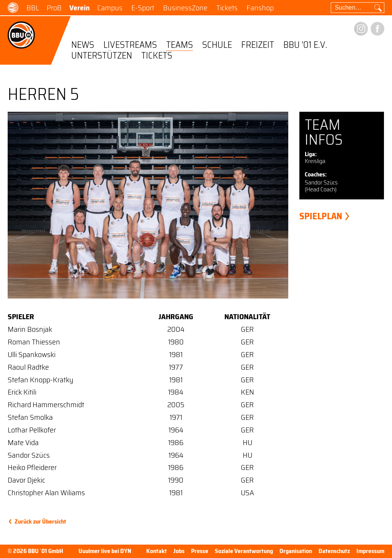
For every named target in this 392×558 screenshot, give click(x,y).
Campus (110, 8)
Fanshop (260, 8)
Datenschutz (334, 551)
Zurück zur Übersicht (40, 521)
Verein (79, 8)
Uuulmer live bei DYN (105, 551)
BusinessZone (185, 8)
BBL (33, 8)
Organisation (296, 551)
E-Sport (143, 8)
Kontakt (157, 551)
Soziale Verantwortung (244, 551)
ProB (54, 8)
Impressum (370, 551)
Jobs (179, 551)
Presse (200, 551)
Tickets (227, 8)
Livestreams (130, 45)
